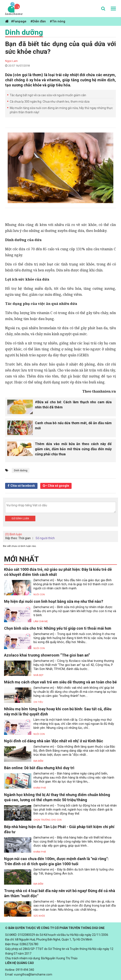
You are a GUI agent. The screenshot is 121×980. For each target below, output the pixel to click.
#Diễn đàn (38, 21)
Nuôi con (39, 595)
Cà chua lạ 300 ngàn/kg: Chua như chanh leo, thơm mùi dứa (50, 102)
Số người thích (45, 538)
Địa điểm (38, 761)
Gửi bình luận (20, 518)
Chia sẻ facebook (23, 486)
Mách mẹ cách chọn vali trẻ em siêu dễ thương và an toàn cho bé (60, 682)
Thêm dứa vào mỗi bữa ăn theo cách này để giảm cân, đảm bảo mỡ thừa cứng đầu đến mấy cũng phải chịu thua (73, 449)
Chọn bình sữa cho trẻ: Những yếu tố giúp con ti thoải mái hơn (58, 628)
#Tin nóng (58, 21)
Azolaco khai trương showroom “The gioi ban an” (47, 655)
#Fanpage (19, 21)
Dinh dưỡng (24, 32)
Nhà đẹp (38, 675)
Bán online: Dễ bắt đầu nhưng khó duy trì (39, 768)
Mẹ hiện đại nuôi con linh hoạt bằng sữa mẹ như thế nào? (54, 601)
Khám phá (40, 788)
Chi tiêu (38, 702)
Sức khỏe (39, 916)
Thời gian (24, 538)
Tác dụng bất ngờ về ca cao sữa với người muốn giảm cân (48, 95)
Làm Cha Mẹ (41, 621)
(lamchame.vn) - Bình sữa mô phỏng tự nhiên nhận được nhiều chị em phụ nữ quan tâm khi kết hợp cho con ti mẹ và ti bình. (75, 611)
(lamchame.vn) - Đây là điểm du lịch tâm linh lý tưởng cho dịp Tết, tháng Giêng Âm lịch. (74, 872)
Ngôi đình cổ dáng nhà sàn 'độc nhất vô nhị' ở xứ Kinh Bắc (54, 741)
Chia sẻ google (58, 486)
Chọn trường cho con (48, 820)
